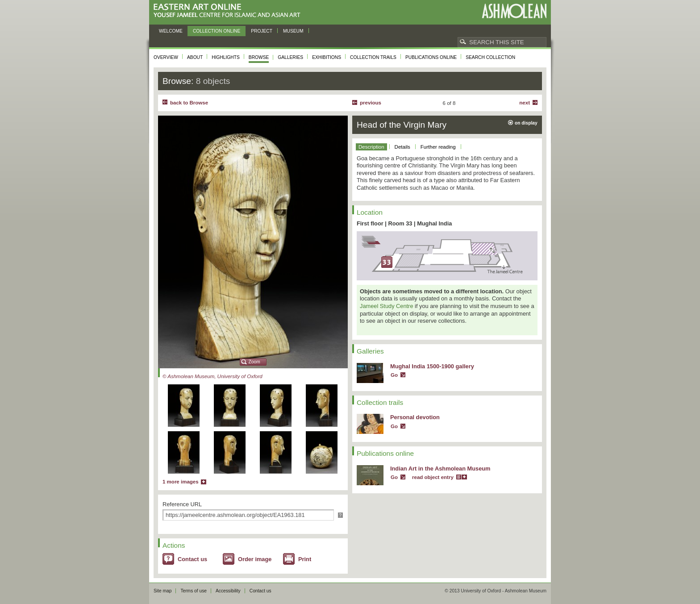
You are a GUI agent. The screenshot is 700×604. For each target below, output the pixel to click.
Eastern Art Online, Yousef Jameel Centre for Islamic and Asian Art (229, 11)
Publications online (431, 57)
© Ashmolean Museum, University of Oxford (212, 376)
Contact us (192, 559)
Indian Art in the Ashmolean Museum (440, 469)
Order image (255, 559)
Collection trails (373, 57)
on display (526, 123)
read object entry (433, 477)
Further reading (438, 147)
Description (371, 147)
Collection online (217, 31)
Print (305, 559)
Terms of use (194, 591)
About (195, 57)
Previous (371, 103)
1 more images (181, 482)
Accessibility (228, 591)
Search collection (490, 57)
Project (262, 31)
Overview (166, 57)
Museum (293, 31)
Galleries (290, 57)
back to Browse (189, 103)
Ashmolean (514, 11)
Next (525, 103)
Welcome (171, 31)
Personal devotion (415, 417)
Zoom (254, 362)
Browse (259, 57)
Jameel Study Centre (387, 306)
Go (394, 375)
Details (402, 147)
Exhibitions (327, 57)
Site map (162, 591)
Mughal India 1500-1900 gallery (432, 366)
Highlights (226, 57)
